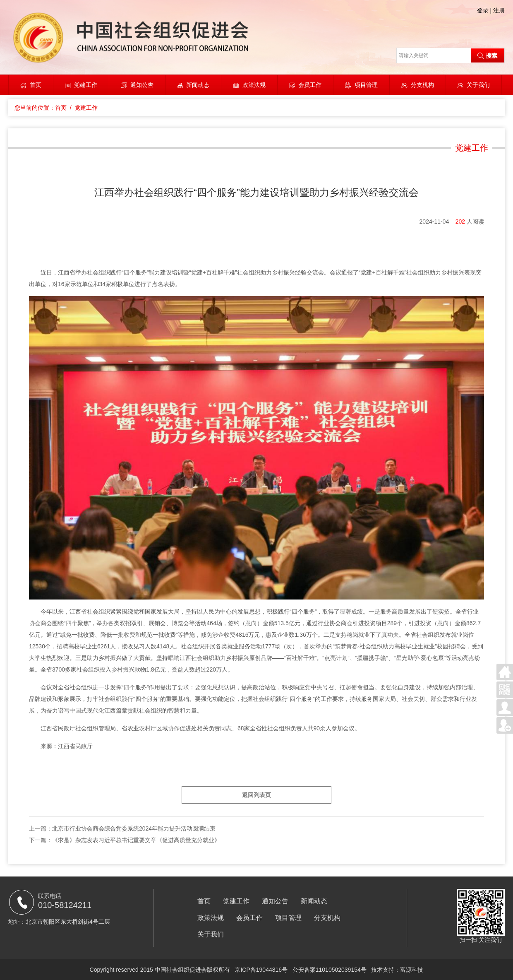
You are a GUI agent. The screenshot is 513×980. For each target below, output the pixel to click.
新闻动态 (198, 85)
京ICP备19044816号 (261, 970)
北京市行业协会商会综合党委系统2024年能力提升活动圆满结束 (134, 828)
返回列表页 (256, 795)
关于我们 (478, 85)
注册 (499, 10)
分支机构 (422, 85)
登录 (483, 10)
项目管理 (366, 85)
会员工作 (310, 85)
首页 (36, 85)
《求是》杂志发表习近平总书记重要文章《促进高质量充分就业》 (136, 840)
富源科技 (412, 970)
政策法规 (254, 85)
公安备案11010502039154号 (330, 970)
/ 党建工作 (82, 108)
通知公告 (142, 85)
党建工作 (86, 85)
